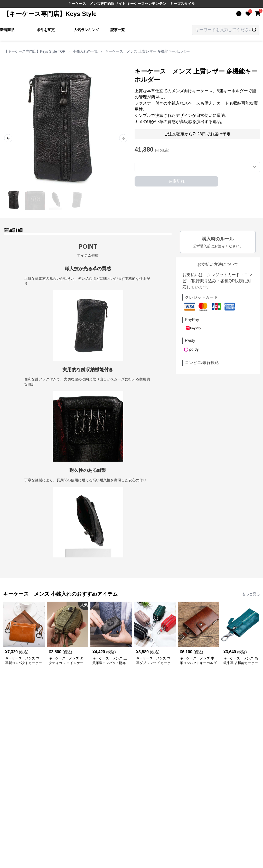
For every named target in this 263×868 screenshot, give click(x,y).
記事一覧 (118, 30)
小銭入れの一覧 (85, 51)
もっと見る (251, 594)
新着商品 (7, 30)
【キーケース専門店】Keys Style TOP (35, 51)
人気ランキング (86, 30)
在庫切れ (176, 181)
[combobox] (197, 167)
